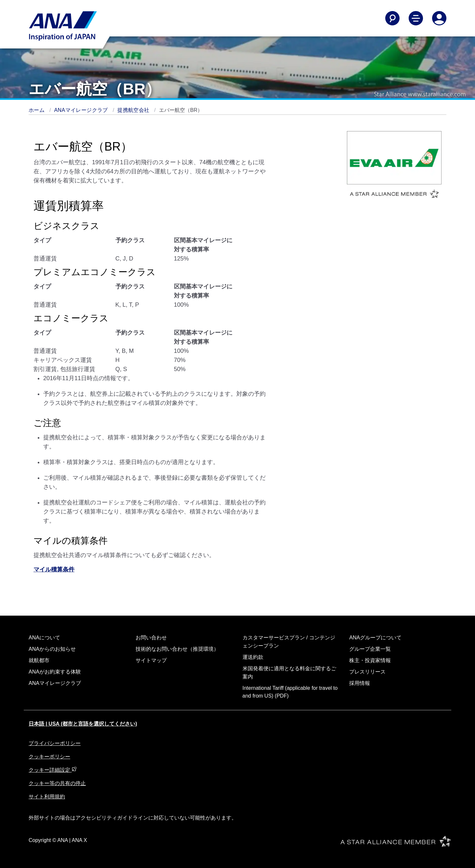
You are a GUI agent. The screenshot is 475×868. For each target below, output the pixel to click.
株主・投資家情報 (370, 660)
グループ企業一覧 (370, 649)
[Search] (392, 18)
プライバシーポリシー (55, 743)
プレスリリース (367, 672)
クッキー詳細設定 (53, 770)
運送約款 (253, 657)
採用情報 (360, 683)
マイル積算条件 (54, 569)
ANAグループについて (375, 638)
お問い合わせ (151, 638)
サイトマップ (151, 660)
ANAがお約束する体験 (55, 672)
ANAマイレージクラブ (82, 110)
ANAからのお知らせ (52, 649)
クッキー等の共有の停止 (57, 783)
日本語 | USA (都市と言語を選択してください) (83, 724)
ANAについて (44, 638)
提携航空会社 (134, 110)
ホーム (37, 110)
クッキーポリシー (49, 757)
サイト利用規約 (47, 797)
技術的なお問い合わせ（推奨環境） (177, 649)
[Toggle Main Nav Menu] (416, 18)
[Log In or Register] (439, 18)
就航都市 (39, 660)
